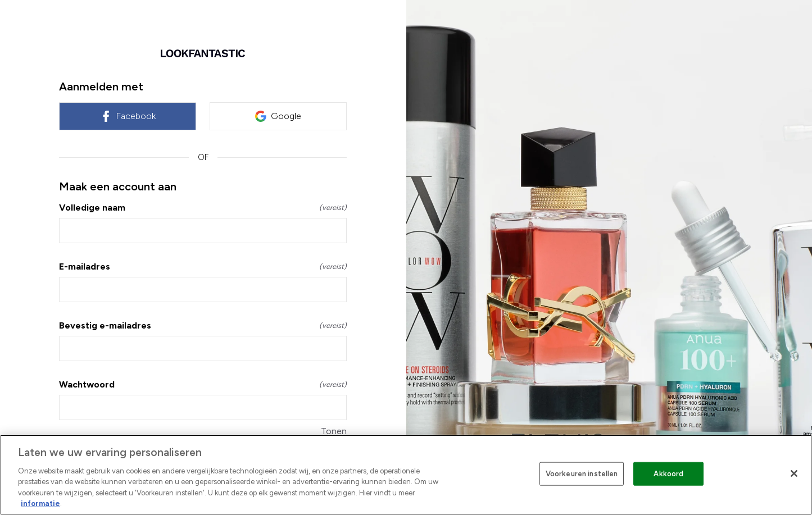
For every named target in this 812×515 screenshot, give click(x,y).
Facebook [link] (128, 116)
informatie (40, 503)
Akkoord (668, 474)
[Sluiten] (794, 473)
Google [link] (278, 116)
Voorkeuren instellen (582, 474)
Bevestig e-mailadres (203, 325)
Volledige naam (203, 208)
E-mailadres (203, 266)
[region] (406, 475)
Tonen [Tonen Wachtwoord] (334, 431)
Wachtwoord (203, 384)
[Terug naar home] (203, 53)
